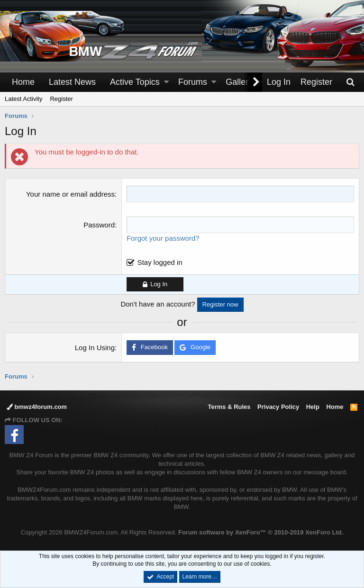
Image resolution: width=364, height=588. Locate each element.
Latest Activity (23, 99)
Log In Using (95, 348)
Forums (193, 82)
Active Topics (135, 82)
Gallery (239, 82)
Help (313, 407)
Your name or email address (70, 194)
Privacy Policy (278, 407)
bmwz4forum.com (37, 407)
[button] (166, 82)
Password (99, 225)
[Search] (350, 82)
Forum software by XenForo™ (261, 532)
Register (61, 99)
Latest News (72, 82)
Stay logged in (160, 262)
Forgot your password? (163, 238)
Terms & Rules (229, 407)
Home (23, 82)
